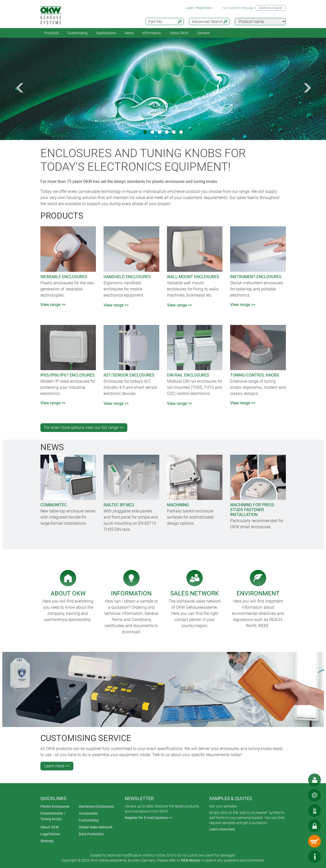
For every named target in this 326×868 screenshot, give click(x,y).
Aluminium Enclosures (96, 806)
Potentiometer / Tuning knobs (53, 816)
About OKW (50, 827)
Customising (77, 33)
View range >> (53, 305)
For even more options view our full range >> (84, 427)
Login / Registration (199, 8)
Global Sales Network (96, 827)
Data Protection (91, 834)
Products (52, 33)
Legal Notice (50, 834)
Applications (106, 33)
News (129, 33)
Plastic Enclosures (55, 806)
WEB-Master (191, 860)
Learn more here (222, 829)
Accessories (88, 813)
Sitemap (47, 841)
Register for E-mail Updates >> (148, 818)
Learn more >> (57, 766)
